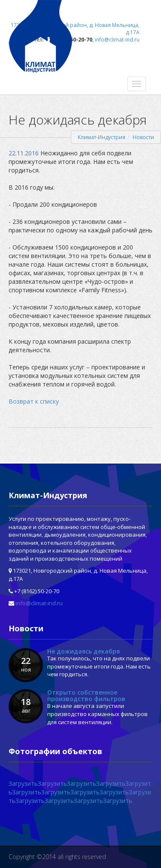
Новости (143, 137)
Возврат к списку (34, 401)
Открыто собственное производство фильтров (86, 696)
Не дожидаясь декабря (84, 651)
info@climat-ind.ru (39, 603)
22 (26, 664)
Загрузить (23, 783)
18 (26, 705)
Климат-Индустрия (102, 137)
